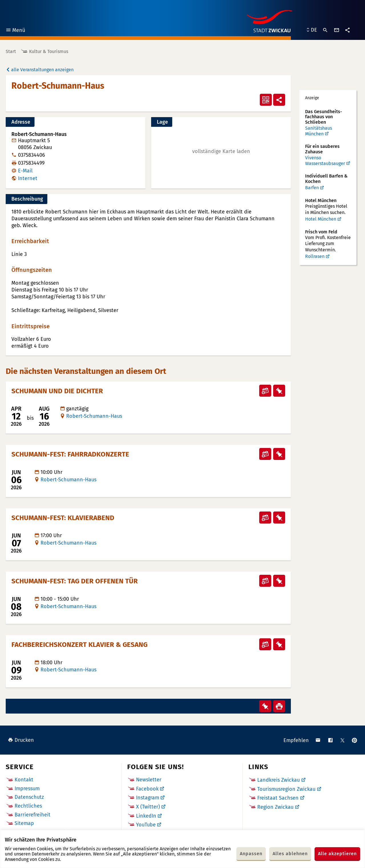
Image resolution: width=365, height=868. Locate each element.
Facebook (147, 789)
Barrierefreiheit (33, 815)
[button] (221, 151)
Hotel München (321, 219)
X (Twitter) (148, 807)
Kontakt (24, 780)
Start (11, 51)
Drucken (21, 740)
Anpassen (251, 854)
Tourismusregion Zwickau (286, 789)
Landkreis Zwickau (278, 780)
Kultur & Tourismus (49, 51)
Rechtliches (28, 806)
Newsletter (149, 780)
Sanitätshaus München (319, 131)
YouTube (146, 825)
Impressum (27, 788)
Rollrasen (315, 256)
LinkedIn (146, 816)
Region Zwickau (275, 807)
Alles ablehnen (290, 854)
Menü (15, 31)
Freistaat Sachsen (278, 798)
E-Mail (25, 171)
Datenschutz (29, 797)
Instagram (148, 798)
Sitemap (24, 823)
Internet (28, 178)
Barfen (312, 188)
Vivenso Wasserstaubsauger (325, 161)
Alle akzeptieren (337, 854)
